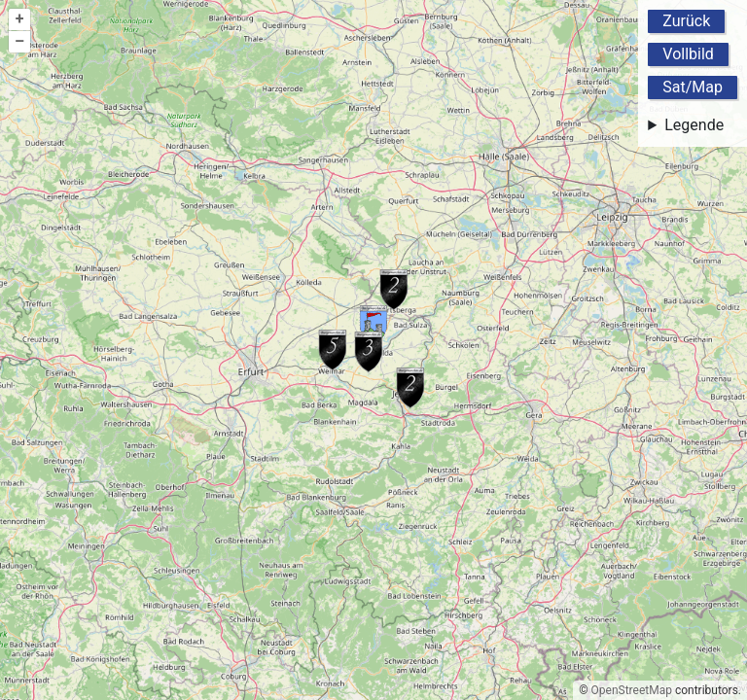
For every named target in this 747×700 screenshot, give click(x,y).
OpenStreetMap (632, 690)
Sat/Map (693, 87)
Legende (694, 125)
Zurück (686, 21)
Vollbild (688, 54)
